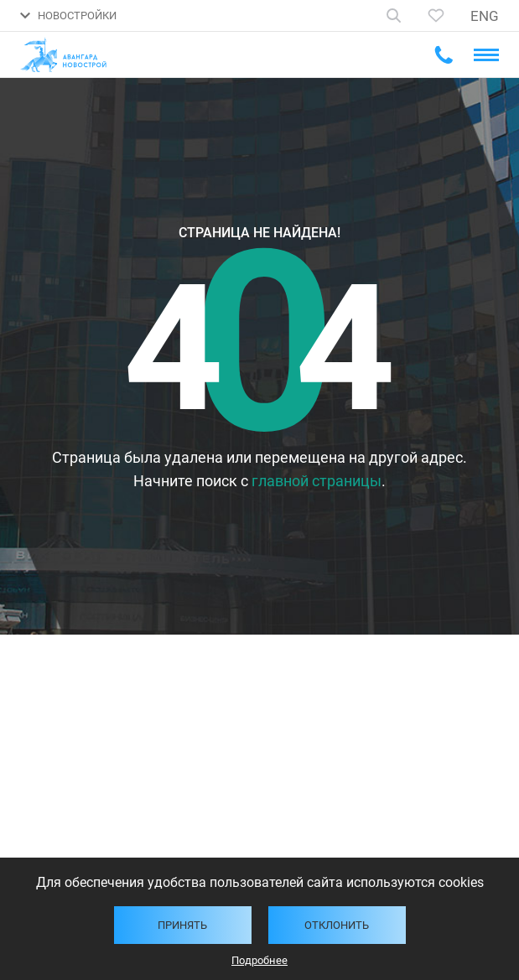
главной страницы (317, 481)
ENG (485, 16)
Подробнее (259, 960)
